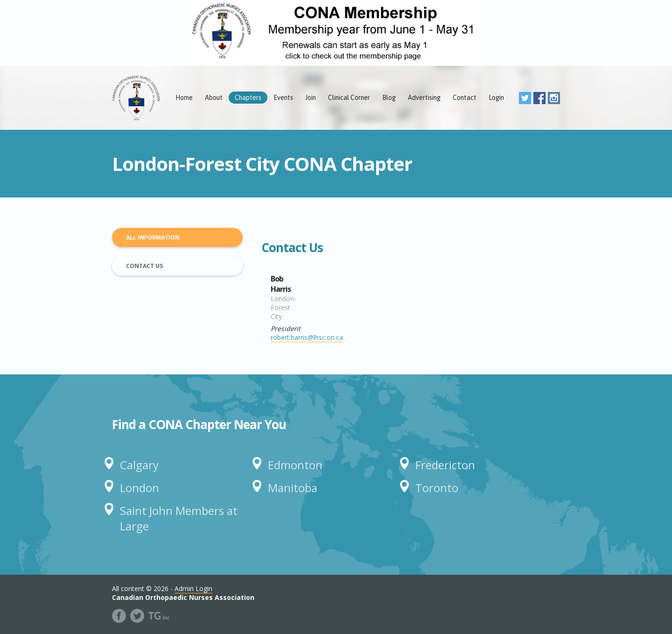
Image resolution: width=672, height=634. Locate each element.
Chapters (248, 98)
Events (283, 98)
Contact (465, 98)
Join (311, 98)
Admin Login (193, 588)
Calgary (139, 465)
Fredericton (445, 465)
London (140, 488)
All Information (153, 237)
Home (184, 98)
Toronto (437, 488)
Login (496, 98)
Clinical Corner (349, 98)
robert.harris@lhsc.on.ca (307, 337)
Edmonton (295, 465)
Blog (389, 98)
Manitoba (293, 488)
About (214, 98)
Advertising (424, 98)
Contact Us (144, 266)
